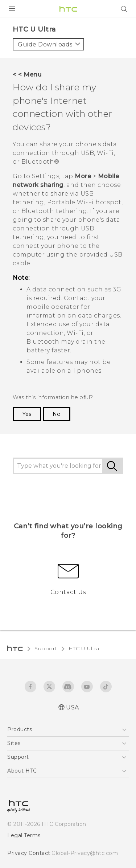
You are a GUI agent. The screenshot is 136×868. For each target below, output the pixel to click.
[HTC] (68, 9)
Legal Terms (24, 835)
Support (46, 648)
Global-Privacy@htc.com (85, 853)
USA (73, 707)
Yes (27, 414)
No (57, 414)
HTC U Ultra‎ (84, 648)
